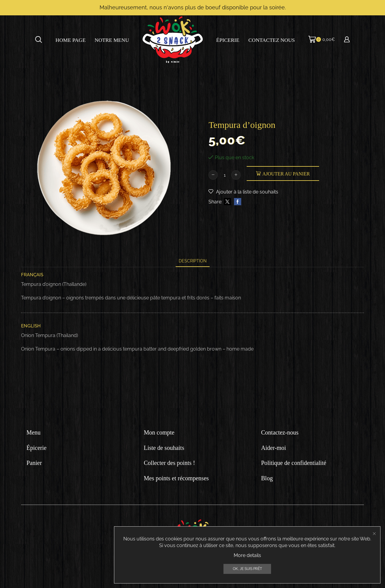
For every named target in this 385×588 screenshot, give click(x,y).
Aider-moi (274, 448)
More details (247, 583)
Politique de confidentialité (294, 463)
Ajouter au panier (286, 174)
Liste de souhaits (164, 448)
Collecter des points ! (169, 463)
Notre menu (112, 40)
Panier (34, 463)
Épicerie (228, 40)
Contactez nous (272, 40)
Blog (267, 478)
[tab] (193, 261)
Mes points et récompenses (176, 478)
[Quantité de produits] (225, 175)
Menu (34, 432)
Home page (71, 40)
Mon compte (159, 432)
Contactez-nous (280, 432)
